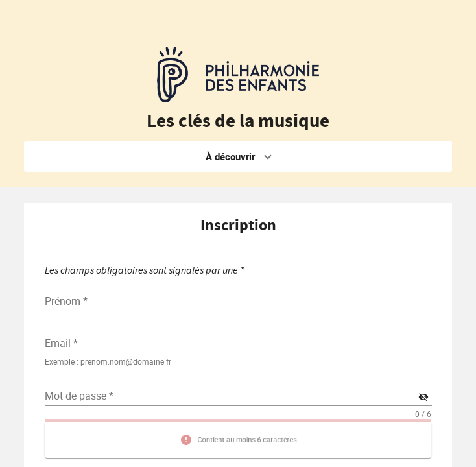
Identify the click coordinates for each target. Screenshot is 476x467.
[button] (238, 156)
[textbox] (238, 343)
